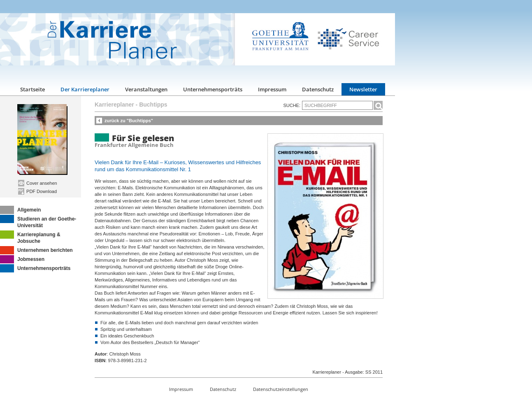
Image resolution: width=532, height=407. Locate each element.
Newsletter (363, 89)
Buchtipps (153, 105)
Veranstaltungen (146, 89)
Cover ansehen (38, 183)
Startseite (33, 89)
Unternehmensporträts (213, 89)
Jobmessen (22, 259)
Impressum (272, 89)
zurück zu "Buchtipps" (129, 121)
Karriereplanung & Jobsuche (30, 237)
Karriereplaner (114, 105)
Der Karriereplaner (85, 89)
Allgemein (20, 210)
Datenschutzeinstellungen (281, 389)
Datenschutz (318, 89)
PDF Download (37, 191)
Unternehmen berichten (36, 250)
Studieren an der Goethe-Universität (38, 222)
